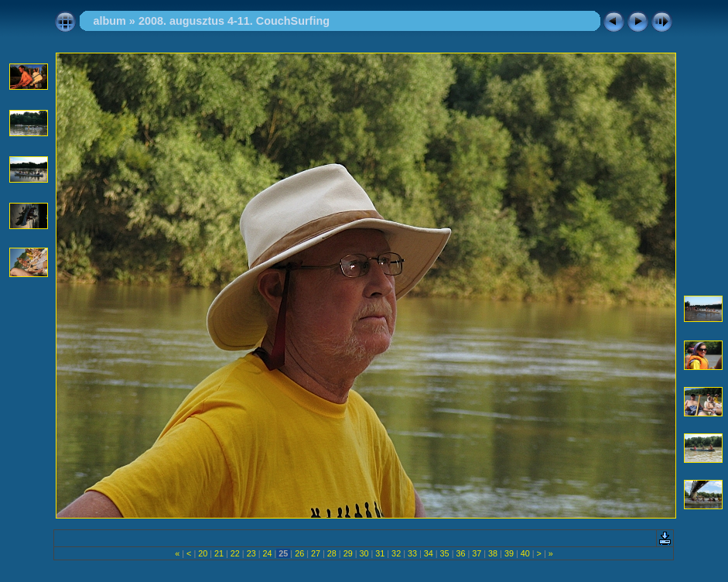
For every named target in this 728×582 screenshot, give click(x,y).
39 (509, 553)
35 (445, 553)
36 (460, 553)
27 (316, 553)
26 (299, 553)
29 (348, 553)
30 (364, 553)
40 (525, 553)
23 (251, 553)
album (109, 21)
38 (493, 553)
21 (219, 553)
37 (477, 553)
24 (268, 553)
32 (396, 553)
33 (412, 553)
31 (380, 553)
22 (235, 553)
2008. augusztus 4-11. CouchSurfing (234, 21)
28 (332, 553)
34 (429, 553)
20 (203, 553)
